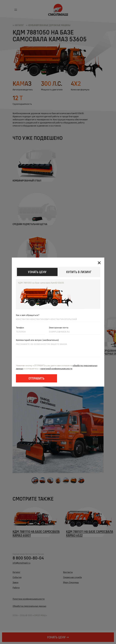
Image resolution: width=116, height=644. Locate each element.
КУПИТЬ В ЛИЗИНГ (79, 272)
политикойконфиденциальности (56, 369)
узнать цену (37, 272)
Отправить (36, 378)
